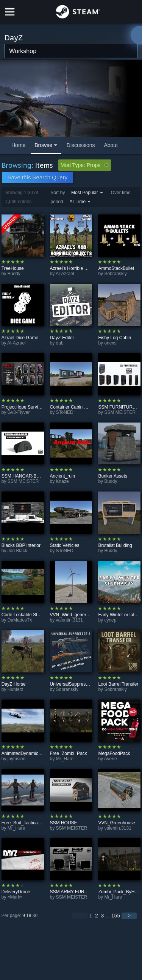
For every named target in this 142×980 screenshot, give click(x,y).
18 (29, 916)
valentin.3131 (69, 620)
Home (18, 145)
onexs (110, 343)
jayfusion (16, 759)
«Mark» (15, 897)
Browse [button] (43, 145)
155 (116, 916)
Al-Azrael (65, 274)
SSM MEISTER (120, 412)
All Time (77, 202)
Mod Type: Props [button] (85, 165)
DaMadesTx (20, 620)
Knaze (62, 481)
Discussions (81, 145)
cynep (110, 620)
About (111, 145)
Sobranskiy (115, 274)
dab (60, 343)
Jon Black (17, 551)
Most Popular (85, 193)
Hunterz (16, 689)
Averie (111, 759)
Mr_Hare (65, 759)
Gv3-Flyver (19, 412)
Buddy (14, 274)
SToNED (65, 412)
